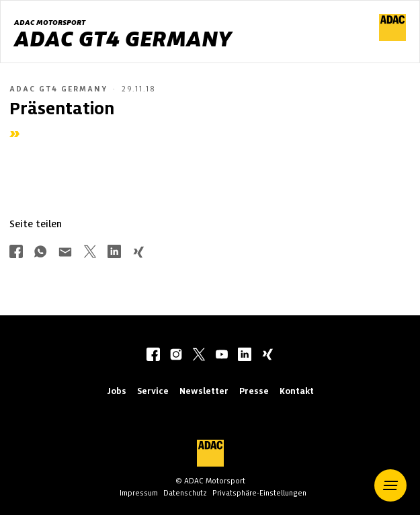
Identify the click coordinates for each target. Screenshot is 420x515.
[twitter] (199, 356)
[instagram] (176, 356)
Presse (254, 391)
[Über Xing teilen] (138, 253)
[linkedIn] (245, 356)
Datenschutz (185, 493)
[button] (390, 485)
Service (153, 391)
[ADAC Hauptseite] (392, 38)
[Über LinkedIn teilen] (114, 253)
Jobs (117, 391)
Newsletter (204, 391)
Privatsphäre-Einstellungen (259, 493)
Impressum (139, 493)
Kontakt (297, 391)
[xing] (267, 356)
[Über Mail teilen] (65, 253)
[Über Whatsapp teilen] (40, 253)
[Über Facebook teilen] (16, 253)
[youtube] (222, 356)
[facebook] (153, 356)
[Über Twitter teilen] (90, 253)
